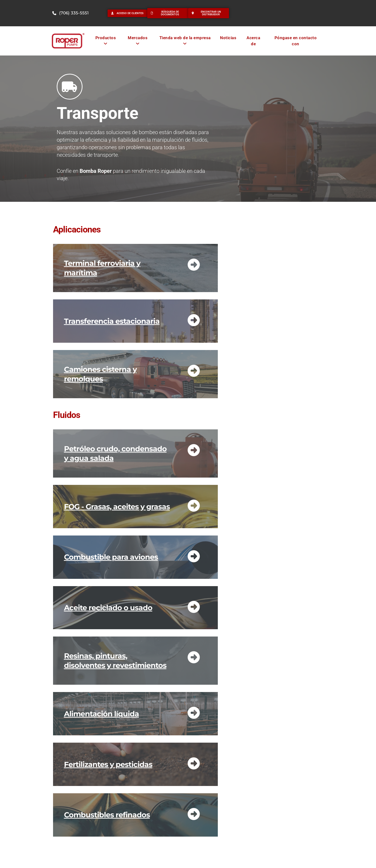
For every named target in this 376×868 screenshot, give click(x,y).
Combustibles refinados (107, 815)
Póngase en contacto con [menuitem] (296, 41)
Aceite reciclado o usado (108, 608)
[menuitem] (105, 41)
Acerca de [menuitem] (253, 41)
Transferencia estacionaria (112, 321)
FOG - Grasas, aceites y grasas (117, 507)
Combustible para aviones (111, 557)
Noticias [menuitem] (228, 38)
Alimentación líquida (101, 714)
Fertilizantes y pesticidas (108, 764)
